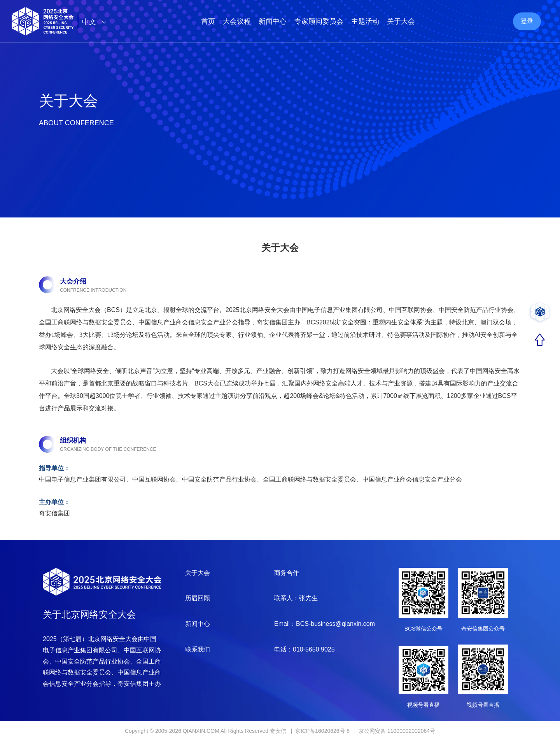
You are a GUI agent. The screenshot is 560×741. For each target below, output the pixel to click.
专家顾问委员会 (319, 21)
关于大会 (401, 21)
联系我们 (198, 649)
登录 (527, 21)
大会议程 (237, 21)
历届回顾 (198, 598)
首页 (208, 21)
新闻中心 (273, 21)
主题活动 (365, 21)
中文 (96, 22)
